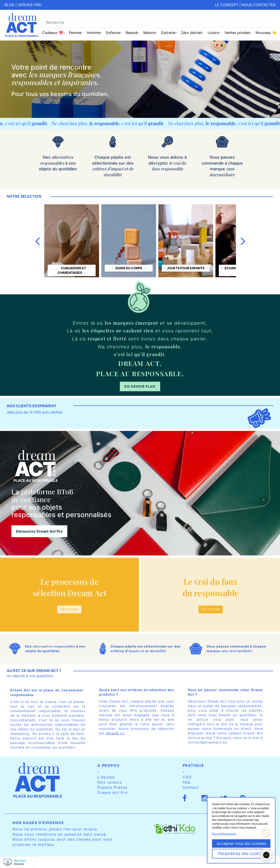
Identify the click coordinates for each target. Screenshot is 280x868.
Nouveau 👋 (266, 33)
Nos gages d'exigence (38, 823)
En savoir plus (140, 386)
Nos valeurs (110, 782)
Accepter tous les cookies (241, 843)
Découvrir (69, 609)
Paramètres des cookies (241, 854)
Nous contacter (259, 5)
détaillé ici (115, 733)
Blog (9, 5)
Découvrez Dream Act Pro (39, 531)
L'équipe (106, 777)
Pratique (193, 765)
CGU (187, 777)
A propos (108, 765)
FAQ (187, 782)
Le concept (227, 5)
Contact (191, 787)
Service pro (30, 5)
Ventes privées (237, 33)
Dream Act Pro (113, 793)
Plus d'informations (224, 834)
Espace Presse (112, 787)
